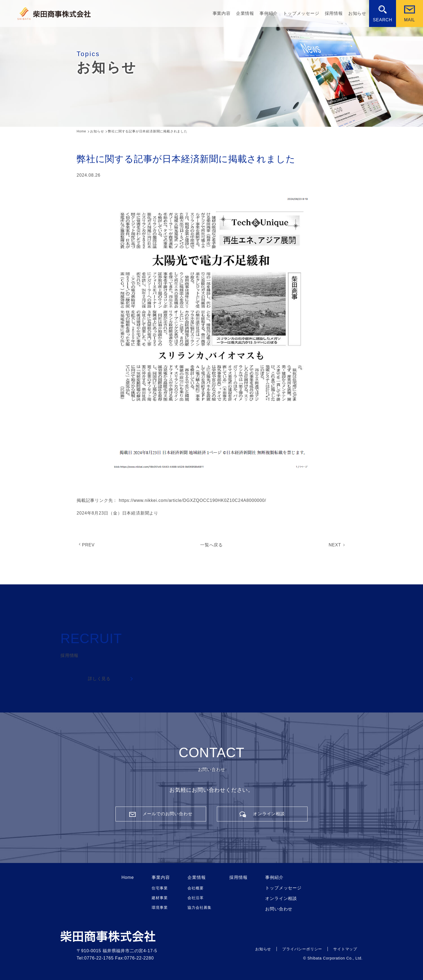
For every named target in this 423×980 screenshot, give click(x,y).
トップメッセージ (301, 13)
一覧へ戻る (211, 545)
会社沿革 (195, 898)
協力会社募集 (199, 907)
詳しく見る (99, 679)
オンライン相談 (281, 899)
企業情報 (245, 13)
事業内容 (222, 13)
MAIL (410, 20)
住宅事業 (160, 888)
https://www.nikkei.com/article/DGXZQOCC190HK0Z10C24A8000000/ (192, 500)
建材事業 (160, 898)
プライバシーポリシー (302, 949)
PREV (88, 545)
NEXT (335, 545)
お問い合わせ (279, 909)
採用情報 (334, 13)
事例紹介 (269, 13)
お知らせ (357, 13)
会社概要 (195, 888)
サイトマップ (345, 949)
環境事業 (160, 907)
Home (128, 878)
